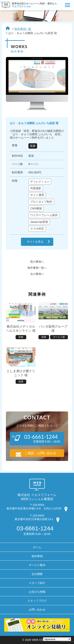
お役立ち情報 (37, 592)
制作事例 (37, 556)
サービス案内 (37, 565)
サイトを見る (35, 242)
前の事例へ (37, 262)
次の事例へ (37, 274)
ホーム (37, 547)
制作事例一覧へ (37, 268)
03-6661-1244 (35, 528)
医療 (33, 146)
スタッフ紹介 (37, 583)
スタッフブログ (37, 601)
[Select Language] (57, 639)
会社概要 (37, 574)
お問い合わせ (37, 610)
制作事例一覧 (23, 29)
